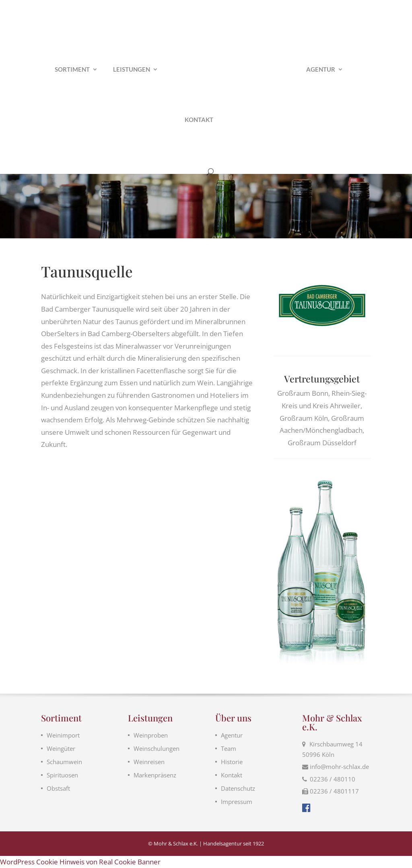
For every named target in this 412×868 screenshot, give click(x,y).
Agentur (321, 70)
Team (229, 748)
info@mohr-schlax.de (339, 767)
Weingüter (61, 748)
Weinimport (63, 735)
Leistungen (132, 70)
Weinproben (151, 735)
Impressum (237, 802)
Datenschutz (238, 788)
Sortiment (72, 70)
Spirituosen (62, 775)
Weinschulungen (157, 748)
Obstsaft (58, 788)
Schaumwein (64, 762)
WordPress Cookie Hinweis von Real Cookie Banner (80, 862)
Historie (232, 762)
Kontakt (199, 120)
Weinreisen (149, 762)
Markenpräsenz (155, 775)
